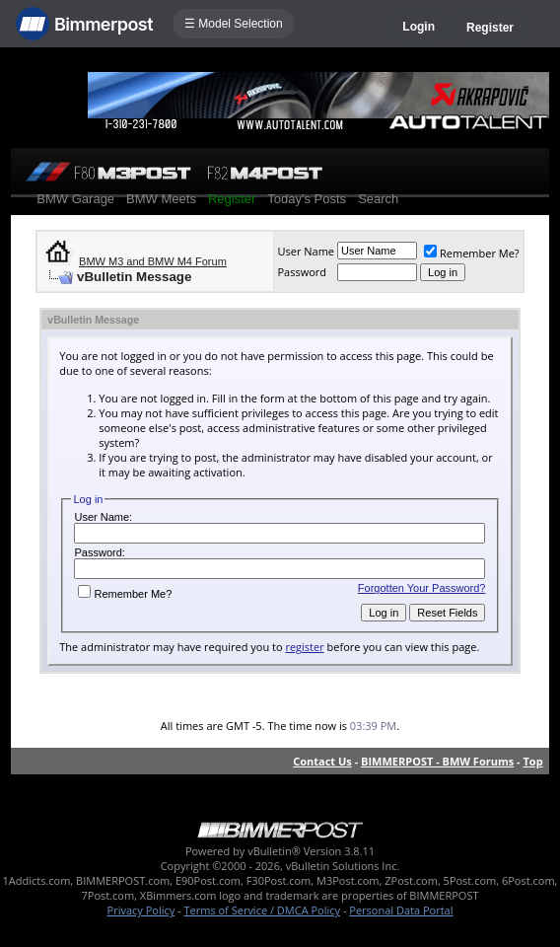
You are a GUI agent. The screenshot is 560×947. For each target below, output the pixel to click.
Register (490, 28)
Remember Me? (472, 253)
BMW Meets (161, 199)
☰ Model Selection (234, 24)
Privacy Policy (141, 910)
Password (302, 272)
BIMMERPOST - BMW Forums (437, 761)
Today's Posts (307, 199)
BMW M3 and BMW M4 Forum (153, 261)
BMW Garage (75, 199)
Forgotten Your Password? (422, 588)
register (304, 647)
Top (532, 761)
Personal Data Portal (401, 910)
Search (378, 199)
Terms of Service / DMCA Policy (262, 910)
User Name (306, 251)
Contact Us (322, 761)
